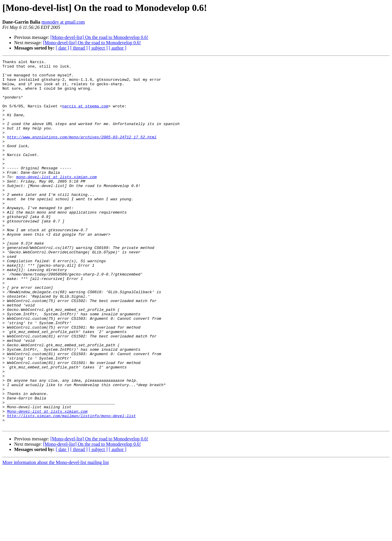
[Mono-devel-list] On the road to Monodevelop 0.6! (99, 37)
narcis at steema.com (85, 116)
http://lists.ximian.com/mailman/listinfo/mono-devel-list (72, 487)
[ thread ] (79, 48)
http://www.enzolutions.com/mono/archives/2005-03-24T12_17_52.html (82, 153)
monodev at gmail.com (63, 22)
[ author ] (118, 48)
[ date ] (62, 48)
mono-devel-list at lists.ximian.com (56, 201)
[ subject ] (98, 48)
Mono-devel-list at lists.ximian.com (47, 482)
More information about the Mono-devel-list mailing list (56, 536)
